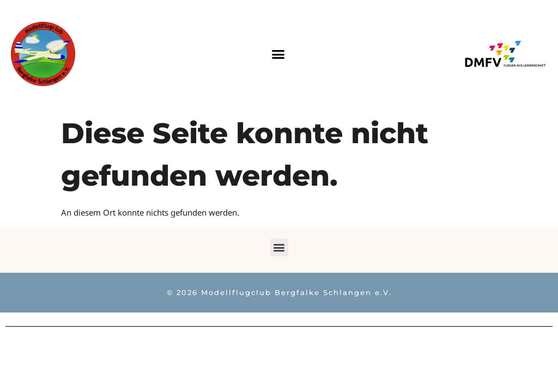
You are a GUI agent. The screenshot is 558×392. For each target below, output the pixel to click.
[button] (278, 54)
